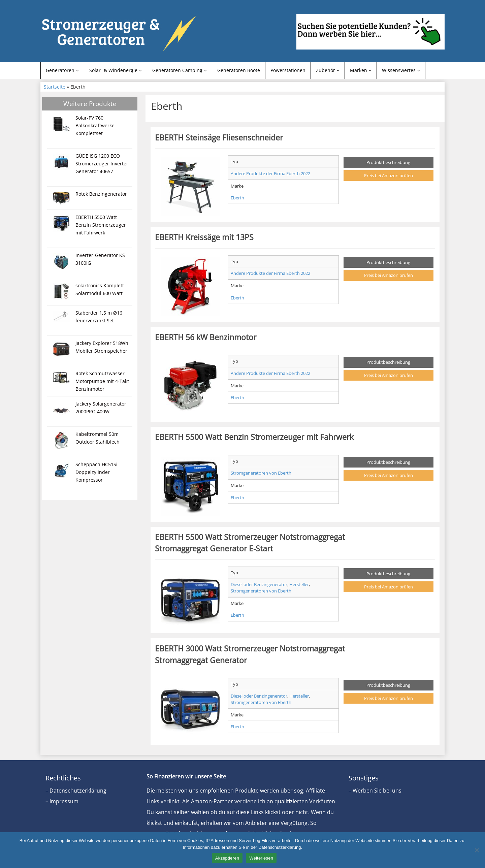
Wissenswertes (401, 70)
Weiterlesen (261, 858)
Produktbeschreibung (388, 162)
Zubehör (328, 70)
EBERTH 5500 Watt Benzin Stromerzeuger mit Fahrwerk (101, 225)
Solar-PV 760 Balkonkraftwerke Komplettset (95, 125)
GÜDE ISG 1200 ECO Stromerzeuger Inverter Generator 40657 (102, 164)
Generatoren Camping (180, 70)
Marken (361, 70)
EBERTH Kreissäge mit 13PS (204, 237)
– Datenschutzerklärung (76, 791)
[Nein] (477, 850)
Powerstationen (288, 70)
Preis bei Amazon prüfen (389, 175)
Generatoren (62, 70)
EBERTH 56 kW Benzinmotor (206, 337)
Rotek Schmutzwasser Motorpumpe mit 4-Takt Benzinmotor (102, 381)
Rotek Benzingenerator (101, 194)
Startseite (55, 87)
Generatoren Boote (239, 70)
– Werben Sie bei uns (375, 791)
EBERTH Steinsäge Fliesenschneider (219, 137)
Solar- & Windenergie (116, 70)
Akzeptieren (227, 858)
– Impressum (62, 801)
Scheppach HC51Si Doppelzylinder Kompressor (96, 472)
